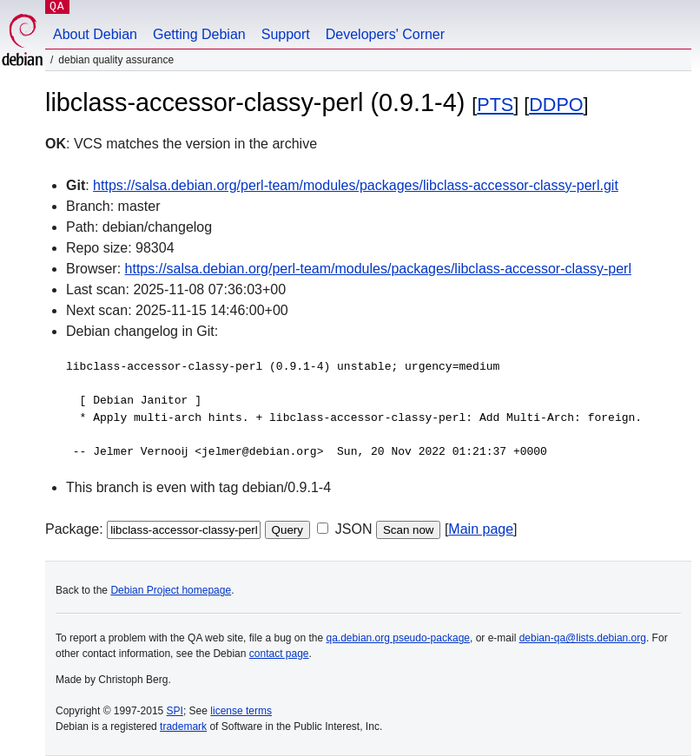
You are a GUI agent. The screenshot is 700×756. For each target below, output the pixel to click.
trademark (183, 726)
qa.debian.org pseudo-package (398, 638)
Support (286, 34)
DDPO (556, 105)
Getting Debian (199, 34)
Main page (481, 529)
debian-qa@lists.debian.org (583, 638)
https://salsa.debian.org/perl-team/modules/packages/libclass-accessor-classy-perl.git (356, 185)
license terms (241, 711)
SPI (175, 711)
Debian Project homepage (171, 590)
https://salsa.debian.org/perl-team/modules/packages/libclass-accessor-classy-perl (378, 269)
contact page (279, 654)
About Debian (95, 34)
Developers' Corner (385, 34)
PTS (495, 105)
